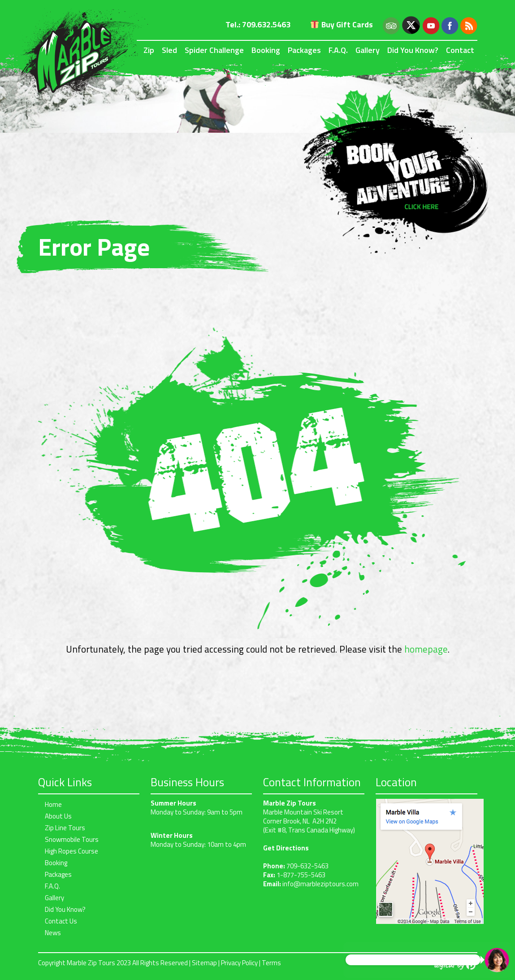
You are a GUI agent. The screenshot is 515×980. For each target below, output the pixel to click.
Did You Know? (413, 50)
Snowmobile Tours (72, 839)
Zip (149, 50)
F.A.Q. (338, 50)
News (53, 933)
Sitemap (204, 963)
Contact (460, 50)
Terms (271, 963)
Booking (266, 50)
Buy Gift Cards (342, 24)
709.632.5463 (266, 24)
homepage (426, 649)
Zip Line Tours (65, 828)
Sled (169, 50)
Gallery (368, 50)
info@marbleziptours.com (320, 884)
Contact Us (61, 921)
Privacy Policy (239, 963)
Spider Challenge (214, 50)
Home (53, 804)
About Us (58, 816)
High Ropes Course (71, 851)
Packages (304, 50)
